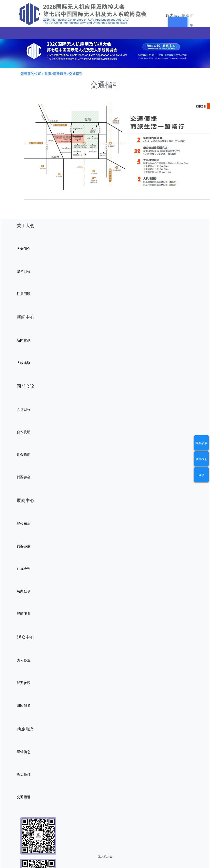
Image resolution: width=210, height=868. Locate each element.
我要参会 (24, 477)
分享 (201, 475)
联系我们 (201, 459)
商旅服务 (60, 74)
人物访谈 (24, 363)
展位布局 (24, 524)
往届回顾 (24, 294)
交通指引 (24, 797)
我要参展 (201, 443)
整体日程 (24, 271)
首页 (48, 74)
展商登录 (24, 591)
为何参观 (24, 660)
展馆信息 (24, 752)
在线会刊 (24, 569)
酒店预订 (24, 775)
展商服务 (24, 614)
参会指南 (24, 455)
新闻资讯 (24, 340)
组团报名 (24, 705)
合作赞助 (24, 432)
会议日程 (24, 410)
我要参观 (24, 683)
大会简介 (24, 249)
